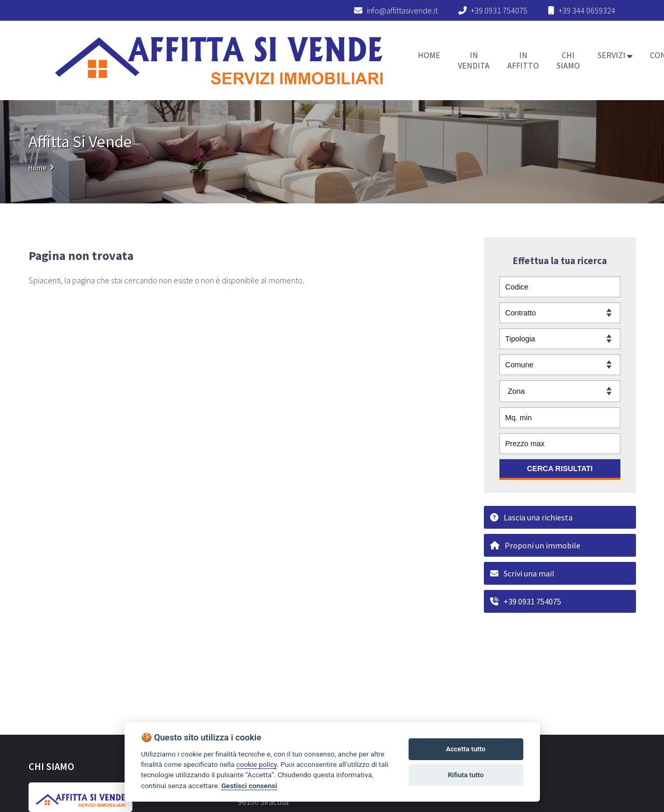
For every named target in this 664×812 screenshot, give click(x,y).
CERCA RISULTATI (560, 469)
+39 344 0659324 (587, 10)
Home (38, 168)
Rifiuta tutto (465, 775)
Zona (516, 391)
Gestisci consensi (249, 786)
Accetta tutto (466, 749)
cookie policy (256, 764)
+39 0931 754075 (499, 10)
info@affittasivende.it (396, 10)
